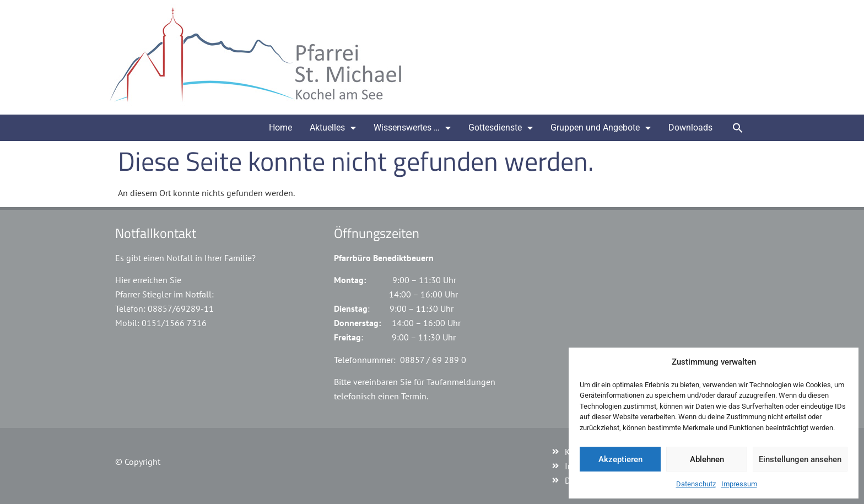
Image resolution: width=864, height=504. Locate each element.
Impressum (739, 484)
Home (280, 128)
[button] (738, 128)
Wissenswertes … (412, 128)
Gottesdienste (501, 128)
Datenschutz (696, 484)
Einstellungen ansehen (800, 459)
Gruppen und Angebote (601, 128)
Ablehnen (707, 459)
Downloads (690, 128)
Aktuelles (333, 128)
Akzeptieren (620, 459)
